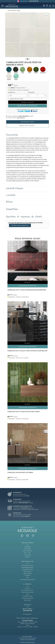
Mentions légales (28, 636)
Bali (27, 577)
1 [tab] (26, 59)
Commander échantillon (27, 286)
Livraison (27, 588)
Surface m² (12, 92)
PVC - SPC (27, 553)
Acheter (27, 282)
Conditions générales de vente (27, 638)
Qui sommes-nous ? (28, 590)
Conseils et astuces (27, 598)
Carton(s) (31, 92)
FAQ (27, 594)
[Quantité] (37, 96)
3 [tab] (29, 59)
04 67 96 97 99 (34, 1)
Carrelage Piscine (27, 569)
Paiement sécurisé (28, 592)
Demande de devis (27, 122)
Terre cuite (28, 555)
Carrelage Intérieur (27, 565)
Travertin (27, 575)
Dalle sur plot (27, 571)
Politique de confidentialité (28, 640)
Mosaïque (27, 549)
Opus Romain (28, 573)
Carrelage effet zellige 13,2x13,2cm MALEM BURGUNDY (27, 290)
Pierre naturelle (27, 551)
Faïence (28, 557)
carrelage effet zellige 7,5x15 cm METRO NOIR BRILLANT (27, 351)
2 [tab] (27, 59)
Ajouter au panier (27, 102)
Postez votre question (20, 225)
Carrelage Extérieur (27, 567)
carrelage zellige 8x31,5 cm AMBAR (20, 472)
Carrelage (27, 547)
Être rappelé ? (27, 614)
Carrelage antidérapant (28, 579)
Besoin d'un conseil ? (27, 126)
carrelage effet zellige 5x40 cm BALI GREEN (24, 412)
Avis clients (27, 600)
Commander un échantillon (28, 106)
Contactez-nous (27, 596)
